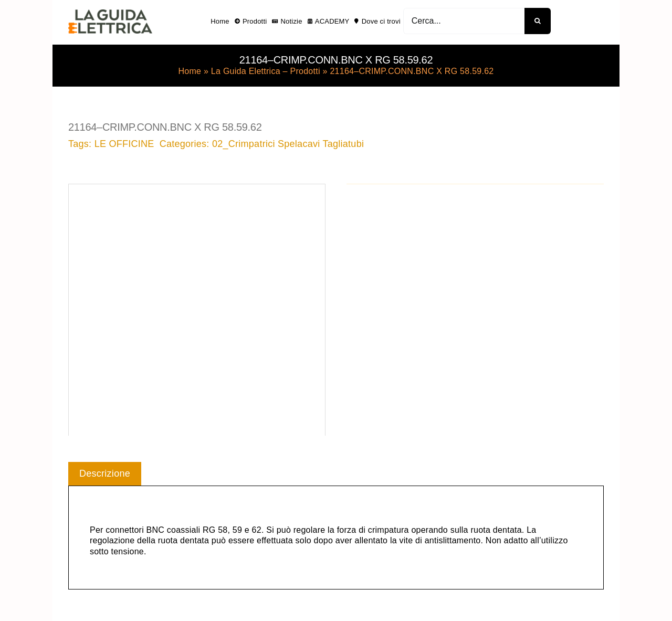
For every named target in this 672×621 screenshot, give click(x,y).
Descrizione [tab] (105, 473)
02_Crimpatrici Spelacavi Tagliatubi (288, 144)
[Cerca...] (464, 21)
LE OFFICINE (124, 144)
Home (190, 71)
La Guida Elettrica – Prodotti (266, 71)
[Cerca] (538, 21)
